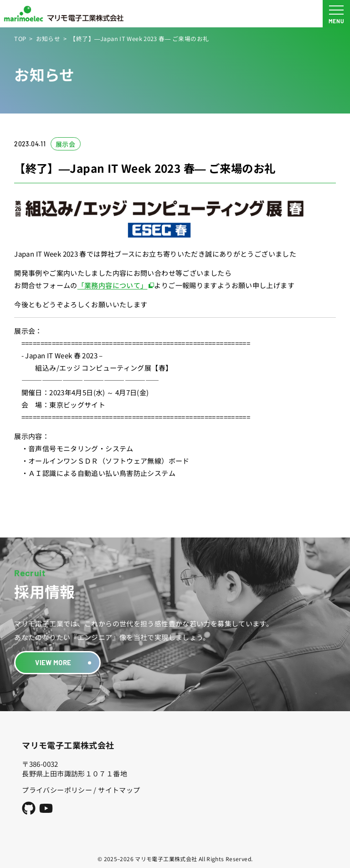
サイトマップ (119, 790)
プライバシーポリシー (57, 790)
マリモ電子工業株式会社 (68, 745)
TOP (20, 39)
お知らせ (48, 39)
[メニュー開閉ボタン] (336, 14)
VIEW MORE (53, 662)
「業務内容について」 (113, 285)
